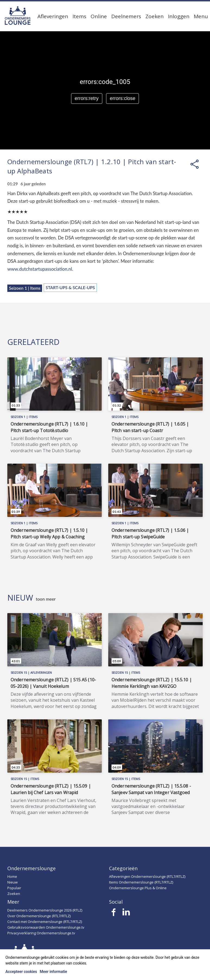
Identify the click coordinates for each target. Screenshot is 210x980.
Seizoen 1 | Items (25, 288)
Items (79, 16)
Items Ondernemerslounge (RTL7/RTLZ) (141, 882)
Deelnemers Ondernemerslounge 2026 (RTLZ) (45, 910)
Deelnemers (126, 16)
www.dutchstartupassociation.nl (40, 269)
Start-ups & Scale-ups (70, 288)
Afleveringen (53, 16)
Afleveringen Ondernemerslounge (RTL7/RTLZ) (147, 876)
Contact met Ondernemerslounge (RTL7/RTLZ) (45, 922)
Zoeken (155, 16)
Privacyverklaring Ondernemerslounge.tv (41, 933)
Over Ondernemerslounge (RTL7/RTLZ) (39, 916)
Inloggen (179, 16)
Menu (201, 16)
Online (99, 16)
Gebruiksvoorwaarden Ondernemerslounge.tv (46, 927)
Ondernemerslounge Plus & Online (138, 888)
